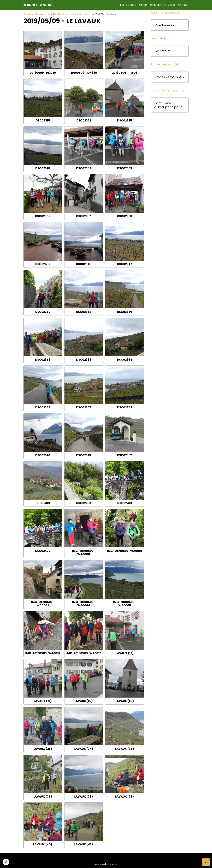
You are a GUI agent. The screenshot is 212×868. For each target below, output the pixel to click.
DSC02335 (43, 216)
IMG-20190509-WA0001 (125, 551)
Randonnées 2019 (79, 14)
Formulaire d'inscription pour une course (168, 105)
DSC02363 (84, 360)
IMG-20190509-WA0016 (43, 653)
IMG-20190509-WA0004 (84, 604)
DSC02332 (84, 168)
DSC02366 (43, 407)
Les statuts (162, 51)
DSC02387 (125, 455)
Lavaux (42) (84, 844)
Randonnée (60, 14)
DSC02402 (43, 551)
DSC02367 (84, 407)
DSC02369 (125, 407)
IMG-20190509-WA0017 (84, 653)
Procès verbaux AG (169, 77)
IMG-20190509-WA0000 (84, 553)
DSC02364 (125, 360)
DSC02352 (43, 312)
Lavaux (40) (43, 844)
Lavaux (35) (125, 749)
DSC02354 (84, 312)
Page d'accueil (128, 5)
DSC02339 (43, 264)
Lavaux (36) (43, 797)
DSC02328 (43, 168)
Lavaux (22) (84, 701)
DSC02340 (84, 264)
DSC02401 (125, 503)
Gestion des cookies (106, 864)
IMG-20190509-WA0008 (125, 604)
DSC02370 (43, 455)
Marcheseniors (165, 25)
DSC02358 (43, 360)
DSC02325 (125, 121)
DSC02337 (84, 216)
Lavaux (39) (125, 797)
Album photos (158, 5)
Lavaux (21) (43, 701)
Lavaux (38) (84, 797)
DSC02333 (125, 168)
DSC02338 (125, 216)
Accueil (27, 14)
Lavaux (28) (43, 749)
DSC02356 (125, 312)
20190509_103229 (43, 73)
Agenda (143, 5)
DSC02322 (84, 121)
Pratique (183, 5)
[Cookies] (6, 862)
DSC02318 (43, 121)
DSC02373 (84, 455)
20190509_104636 (84, 73)
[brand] (38, 5)
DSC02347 (125, 264)
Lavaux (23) (125, 701)
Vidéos (172, 5)
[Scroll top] (206, 862)
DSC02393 (84, 503)
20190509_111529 (125, 73)
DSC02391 (43, 503)
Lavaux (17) (125, 653)
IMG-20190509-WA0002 (43, 604)
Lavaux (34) (84, 749)
